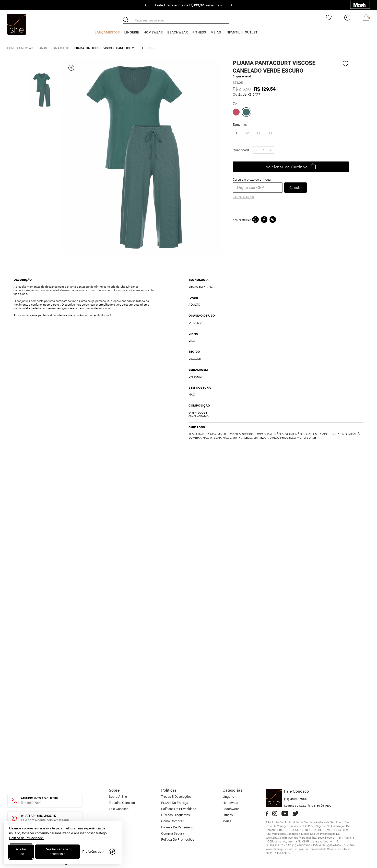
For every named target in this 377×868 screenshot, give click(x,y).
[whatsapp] (255, 220)
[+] (271, 150)
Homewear (153, 32)
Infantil (233, 32)
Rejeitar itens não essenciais (58, 852)
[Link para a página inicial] (11, 47)
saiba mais (214, 5)
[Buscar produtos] (126, 20)
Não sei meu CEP (244, 197)
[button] (258, 133)
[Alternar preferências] (93, 852)
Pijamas (41, 48)
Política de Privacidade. (27, 838)
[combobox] (176, 20)
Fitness (199, 32)
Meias (216, 32)
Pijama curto (60, 48)
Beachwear (178, 32)
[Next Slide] (231, 5)
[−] (256, 150)
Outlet (251, 32)
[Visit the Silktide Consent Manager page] (112, 852)
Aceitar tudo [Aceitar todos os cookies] (21, 852)
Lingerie (132, 32)
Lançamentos (107, 32)
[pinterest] (273, 220)
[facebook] (264, 220)
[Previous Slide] (146, 5)
